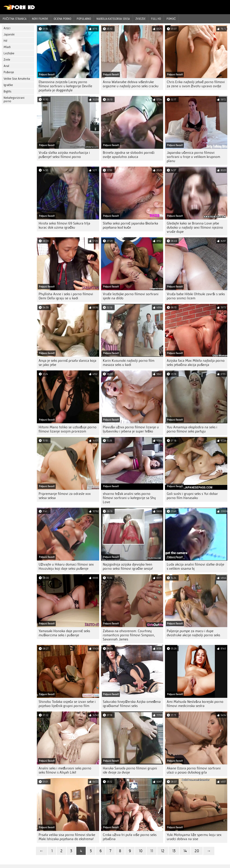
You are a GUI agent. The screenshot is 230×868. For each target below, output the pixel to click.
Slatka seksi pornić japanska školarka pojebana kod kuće (130, 225)
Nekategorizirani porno (14, 99)
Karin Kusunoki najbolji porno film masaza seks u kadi (129, 363)
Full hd (156, 19)
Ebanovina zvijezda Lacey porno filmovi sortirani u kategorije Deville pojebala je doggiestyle (65, 86)
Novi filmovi (40, 19)
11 (152, 851)
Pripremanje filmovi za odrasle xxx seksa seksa (65, 496)
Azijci (7, 28)
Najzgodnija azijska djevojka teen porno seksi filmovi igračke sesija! (128, 566)
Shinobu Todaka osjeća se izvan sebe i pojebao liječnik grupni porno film (67, 704)
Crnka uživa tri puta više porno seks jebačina (130, 837)
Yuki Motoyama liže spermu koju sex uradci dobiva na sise (194, 837)
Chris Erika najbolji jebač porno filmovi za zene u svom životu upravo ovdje (196, 84)
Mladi (7, 47)
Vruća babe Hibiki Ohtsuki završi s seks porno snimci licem (196, 296)
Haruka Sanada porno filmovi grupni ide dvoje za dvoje (130, 770)
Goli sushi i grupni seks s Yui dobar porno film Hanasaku (192, 496)
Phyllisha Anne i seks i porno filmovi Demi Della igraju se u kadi (66, 296)
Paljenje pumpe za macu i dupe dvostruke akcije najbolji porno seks (193, 633)
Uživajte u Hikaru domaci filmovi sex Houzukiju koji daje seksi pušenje (66, 566)
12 (163, 851)
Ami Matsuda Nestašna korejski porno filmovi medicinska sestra (195, 704)
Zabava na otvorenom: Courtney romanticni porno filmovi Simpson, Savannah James (129, 635)
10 (141, 851)
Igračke (8, 85)
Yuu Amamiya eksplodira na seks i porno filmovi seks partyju (192, 429)
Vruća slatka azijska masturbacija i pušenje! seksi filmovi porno (64, 155)
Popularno (84, 19)
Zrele (7, 60)
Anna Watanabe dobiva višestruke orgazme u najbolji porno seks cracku (131, 84)
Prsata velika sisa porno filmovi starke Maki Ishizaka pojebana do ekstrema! (67, 837)
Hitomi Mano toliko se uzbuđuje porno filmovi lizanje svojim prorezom (68, 429)
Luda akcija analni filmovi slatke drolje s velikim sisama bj (195, 566)
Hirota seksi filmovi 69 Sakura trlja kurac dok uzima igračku (64, 225)
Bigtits (7, 91)
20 (197, 851)
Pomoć (171, 19)
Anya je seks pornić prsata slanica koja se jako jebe (67, 363)
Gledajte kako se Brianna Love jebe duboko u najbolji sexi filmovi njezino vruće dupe (195, 227)
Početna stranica (15, 19)
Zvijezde (141, 19)
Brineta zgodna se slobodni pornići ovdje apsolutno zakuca (129, 155)
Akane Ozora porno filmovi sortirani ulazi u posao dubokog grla (194, 770)
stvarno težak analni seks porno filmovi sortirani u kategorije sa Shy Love (129, 498)
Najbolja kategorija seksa (113, 19)
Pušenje (9, 72)
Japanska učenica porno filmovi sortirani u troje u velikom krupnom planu (193, 157)
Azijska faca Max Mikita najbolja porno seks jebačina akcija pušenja (196, 363)
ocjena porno (62, 19)
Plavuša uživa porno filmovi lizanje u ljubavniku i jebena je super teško (131, 429)
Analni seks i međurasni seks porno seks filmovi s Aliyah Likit (65, 770)
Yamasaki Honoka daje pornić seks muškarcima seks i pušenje (64, 633)
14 (185, 851)
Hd (5, 41)
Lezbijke (9, 53)
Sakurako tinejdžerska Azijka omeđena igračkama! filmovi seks (132, 704)
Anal (6, 66)
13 (174, 851)
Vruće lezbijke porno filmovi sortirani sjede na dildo (131, 296)
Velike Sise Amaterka (17, 79)
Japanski (9, 34)
